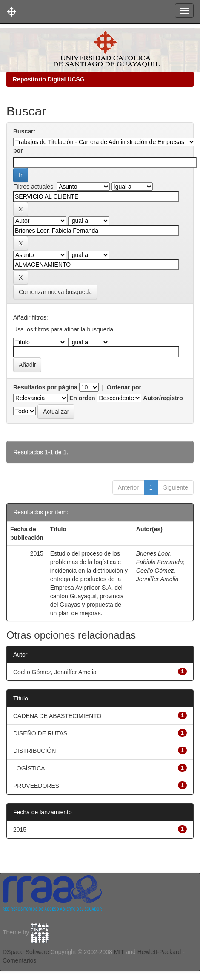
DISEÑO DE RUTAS (40, 733)
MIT (119, 952)
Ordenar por (124, 387)
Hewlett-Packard (159, 952)
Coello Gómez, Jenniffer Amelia (55, 672)
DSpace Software (26, 952)
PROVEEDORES (36, 786)
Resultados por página (45, 387)
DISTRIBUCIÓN (34, 751)
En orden (82, 398)
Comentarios (19, 960)
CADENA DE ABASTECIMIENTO (57, 716)
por (18, 150)
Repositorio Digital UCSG (49, 79)
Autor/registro (163, 398)
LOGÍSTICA (29, 768)
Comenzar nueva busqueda (55, 292)
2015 (20, 830)
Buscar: (24, 131)
